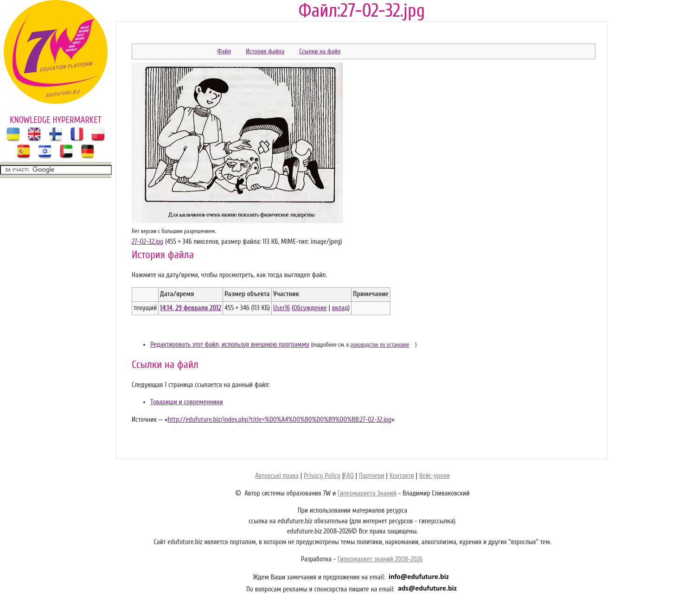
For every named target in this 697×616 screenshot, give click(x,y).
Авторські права (277, 476)
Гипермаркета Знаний (367, 493)
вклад (340, 308)
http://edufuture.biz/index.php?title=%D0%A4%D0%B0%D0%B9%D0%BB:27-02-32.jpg (279, 420)
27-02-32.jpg (147, 242)
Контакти (402, 476)
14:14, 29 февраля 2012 (191, 308)
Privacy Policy (322, 476)
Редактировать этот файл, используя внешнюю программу (230, 345)
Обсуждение (310, 308)
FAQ (348, 476)
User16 (281, 308)
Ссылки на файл (320, 51)
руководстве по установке (380, 345)
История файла (265, 51)
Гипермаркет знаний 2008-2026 (380, 559)
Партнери (372, 476)
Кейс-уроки (435, 476)
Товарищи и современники (187, 402)
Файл (224, 51)
